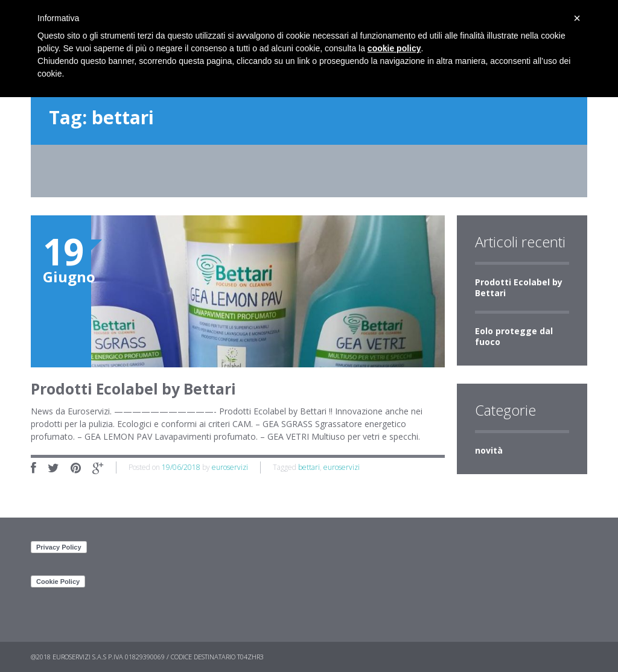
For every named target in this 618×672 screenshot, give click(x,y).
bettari (309, 467)
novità (489, 450)
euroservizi (230, 467)
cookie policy (394, 48)
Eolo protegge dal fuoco (514, 336)
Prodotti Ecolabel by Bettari (519, 287)
